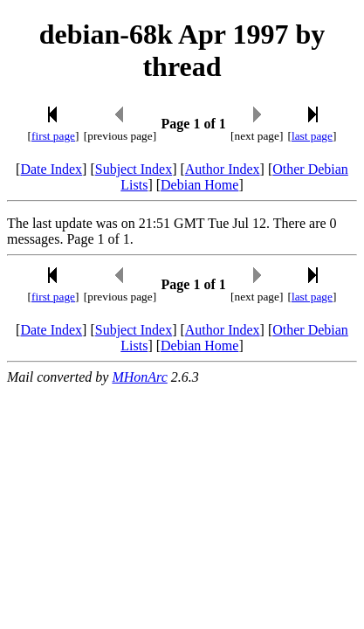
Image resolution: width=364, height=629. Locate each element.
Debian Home (199, 185)
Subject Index (134, 169)
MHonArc (139, 377)
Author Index (223, 169)
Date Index (51, 169)
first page (53, 136)
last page (312, 136)
